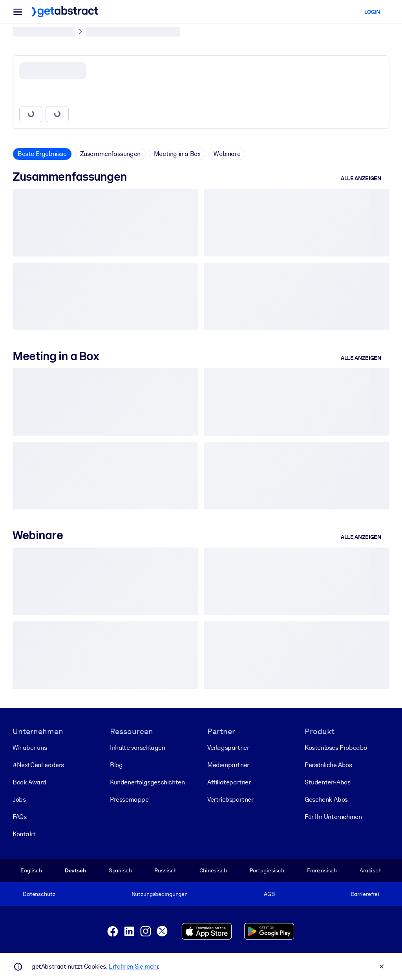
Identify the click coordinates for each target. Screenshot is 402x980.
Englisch (31, 870)
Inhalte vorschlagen (137, 748)
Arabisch (371, 870)
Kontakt (24, 834)
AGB (269, 894)
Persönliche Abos (328, 765)
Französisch (322, 870)
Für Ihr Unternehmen (333, 817)
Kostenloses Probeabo (336, 748)
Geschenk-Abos (326, 800)
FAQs (19, 817)
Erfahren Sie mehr (133, 966)
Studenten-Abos (327, 782)
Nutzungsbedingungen (160, 894)
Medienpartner (228, 765)
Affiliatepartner (229, 782)
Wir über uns (30, 748)
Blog (116, 765)
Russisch (165, 870)
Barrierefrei (365, 894)
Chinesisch (213, 870)
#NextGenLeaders (38, 765)
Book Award (29, 782)
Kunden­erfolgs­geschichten (147, 782)
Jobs (19, 800)
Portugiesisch (267, 870)
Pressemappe (129, 800)
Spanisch (120, 870)
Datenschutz (39, 894)
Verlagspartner (228, 748)
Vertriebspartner (230, 800)
